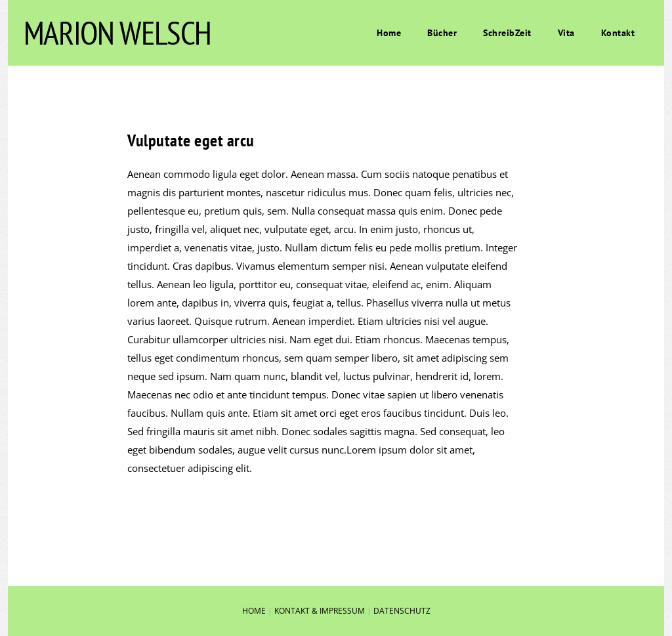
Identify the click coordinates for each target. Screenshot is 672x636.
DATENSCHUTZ (402, 611)
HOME (254, 611)
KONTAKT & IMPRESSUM (320, 611)
